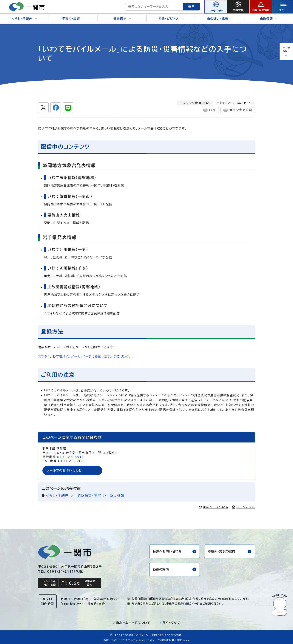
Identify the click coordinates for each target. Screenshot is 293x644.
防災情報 (117, 496)
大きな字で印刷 (238, 110)
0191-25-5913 (70, 457)
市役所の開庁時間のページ (183, 604)
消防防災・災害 (89, 496)
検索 (192, 7)
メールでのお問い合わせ (64, 471)
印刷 (209, 110)
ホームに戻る (243, 507)
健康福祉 (122, 19)
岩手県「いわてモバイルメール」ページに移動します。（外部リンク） (84, 356)
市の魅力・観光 (220, 19)
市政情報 (269, 19)
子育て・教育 (73, 19)
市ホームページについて (132, 623)
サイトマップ (170, 623)
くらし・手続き (24, 19)
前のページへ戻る (213, 507)
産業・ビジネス (171, 19)
